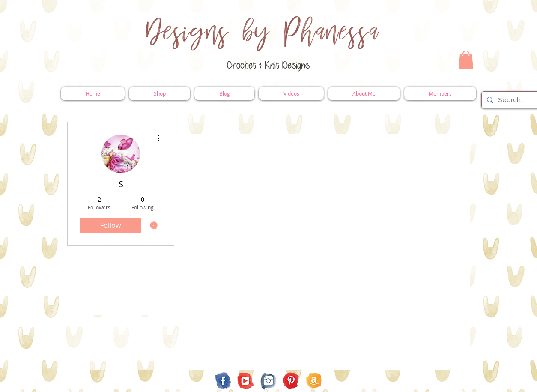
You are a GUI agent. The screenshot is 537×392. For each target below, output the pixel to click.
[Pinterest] (291, 381)
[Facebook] (223, 381)
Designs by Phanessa (263, 32)
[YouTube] (246, 381)
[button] (466, 60)
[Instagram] (268, 381)
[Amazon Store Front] (314, 381)
